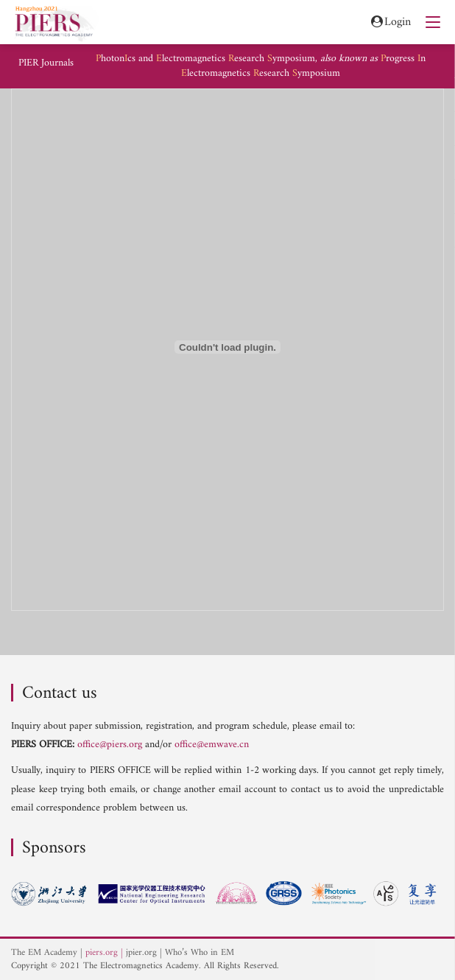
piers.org (102, 953)
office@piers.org (110, 745)
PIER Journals (46, 63)
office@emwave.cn (212, 745)
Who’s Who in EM (200, 953)
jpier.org (141, 953)
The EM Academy (44, 953)
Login (390, 22)
